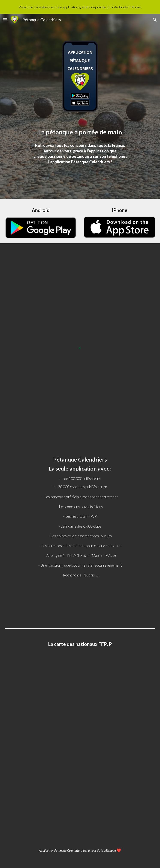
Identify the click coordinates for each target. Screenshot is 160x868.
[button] (5, 20)
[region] (80, 7)
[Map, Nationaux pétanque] (80, 748)
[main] (80, 132)
